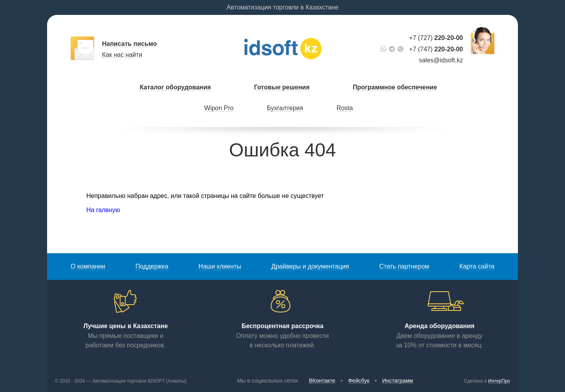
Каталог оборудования (175, 87)
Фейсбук (359, 381)
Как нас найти (122, 55)
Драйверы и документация (310, 266)
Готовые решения (282, 87)
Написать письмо (129, 44)
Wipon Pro (219, 108)
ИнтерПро (499, 381)
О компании (88, 266)
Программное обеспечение (395, 87)
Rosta (345, 108)
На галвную (103, 210)
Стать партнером (404, 266)
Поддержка (152, 266)
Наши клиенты (220, 266)
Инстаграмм (398, 381)
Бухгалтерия (285, 108)
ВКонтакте (322, 381)
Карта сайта (477, 266)
